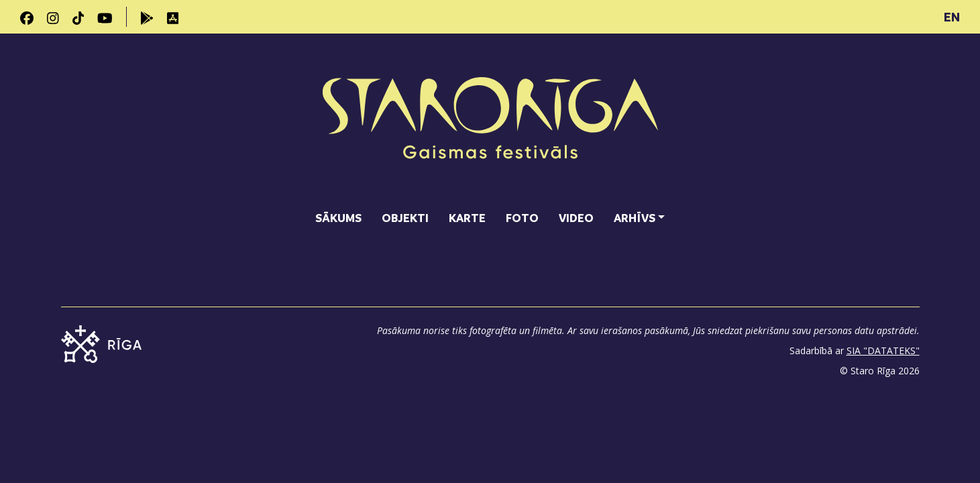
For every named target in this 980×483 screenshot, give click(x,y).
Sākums (338, 218)
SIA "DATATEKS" (883, 351)
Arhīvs (635, 218)
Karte (467, 218)
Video (576, 218)
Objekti (405, 218)
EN (952, 17)
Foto (522, 218)
